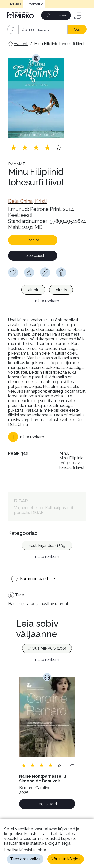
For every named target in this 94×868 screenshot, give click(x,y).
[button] (26, 437)
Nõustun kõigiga (66, 859)
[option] (33, 290)
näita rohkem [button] (47, 301)
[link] (27, 201)
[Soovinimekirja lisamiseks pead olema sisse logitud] (13, 272)
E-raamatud (34, 4)
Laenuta (33, 240)
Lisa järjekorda (47, 804)
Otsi (77, 29)
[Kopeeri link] (45, 272)
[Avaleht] (21, 15)
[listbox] (47, 291)
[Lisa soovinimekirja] (72, 766)
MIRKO (15, 4)
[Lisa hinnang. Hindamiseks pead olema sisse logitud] (36, 147)
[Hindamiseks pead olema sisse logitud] (29, 272)
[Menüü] (79, 15)
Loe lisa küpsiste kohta (25, 850)
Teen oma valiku (25, 859)
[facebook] (61, 272)
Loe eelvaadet (33, 256)
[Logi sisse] (56, 15)
